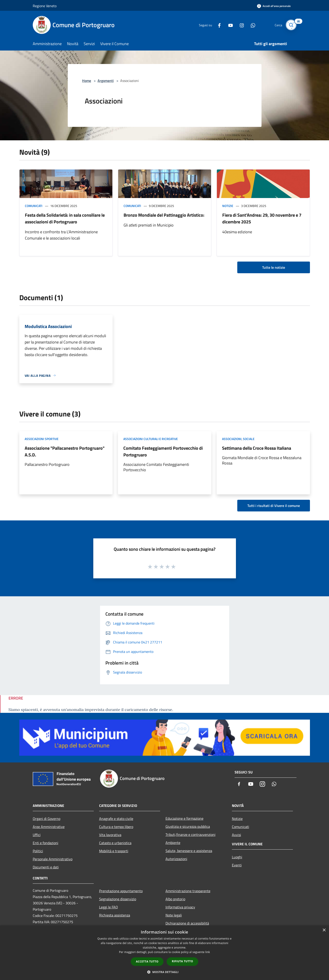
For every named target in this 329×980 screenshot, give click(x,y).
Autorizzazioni (176, 859)
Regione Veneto (45, 6)
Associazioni (232, 439)
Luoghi (237, 857)
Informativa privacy (180, 907)
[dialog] (164, 953)
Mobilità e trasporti (114, 851)
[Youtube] (229, 25)
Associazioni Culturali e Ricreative (151, 439)
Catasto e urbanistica (115, 843)
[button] (165, 972)
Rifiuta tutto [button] (182, 961)
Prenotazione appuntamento (121, 891)
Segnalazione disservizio (118, 899)
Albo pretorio (175, 899)
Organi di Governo (47, 819)
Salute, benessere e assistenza (189, 851)
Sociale (249, 439)
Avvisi (236, 835)
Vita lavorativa (110, 835)
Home (87, 81)
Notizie (228, 206)
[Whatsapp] (251, 25)
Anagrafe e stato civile (116, 819)
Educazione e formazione (184, 818)
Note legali (174, 915)
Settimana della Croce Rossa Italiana (257, 448)
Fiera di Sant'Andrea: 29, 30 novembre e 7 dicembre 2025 (262, 218)
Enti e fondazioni (46, 843)
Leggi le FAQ (109, 907)
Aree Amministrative (49, 827)
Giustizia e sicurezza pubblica (188, 826)
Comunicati (34, 206)
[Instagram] (240, 25)
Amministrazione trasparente (188, 891)
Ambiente (173, 843)
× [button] (324, 930)
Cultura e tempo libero (116, 827)
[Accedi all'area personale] (274, 6)
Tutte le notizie (274, 267)
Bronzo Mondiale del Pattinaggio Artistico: (164, 215)
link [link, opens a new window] (208, 952)
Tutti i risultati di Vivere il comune (274, 506)
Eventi (237, 865)
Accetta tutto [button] (147, 961)
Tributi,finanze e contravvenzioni (191, 835)
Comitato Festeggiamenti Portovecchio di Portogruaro (163, 451)
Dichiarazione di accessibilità (187, 923)
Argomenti (106, 81)
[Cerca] (291, 25)
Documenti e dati (46, 867)
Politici (38, 851)
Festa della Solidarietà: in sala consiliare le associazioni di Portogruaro (65, 218)
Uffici (37, 835)
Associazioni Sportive (42, 439)
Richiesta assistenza (115, 915)
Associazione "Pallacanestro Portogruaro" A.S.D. (65, 451)
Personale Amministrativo (53, 859)
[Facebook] (218, 25)
